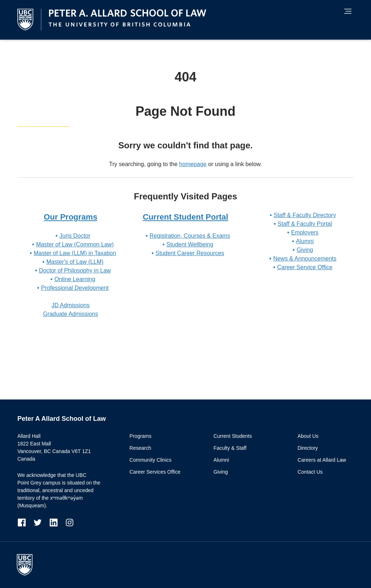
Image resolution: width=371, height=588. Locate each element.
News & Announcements (305, 259)
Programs (140, 436)
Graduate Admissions (71, 314)
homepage (193, 164)
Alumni (305, 241)
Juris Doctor (75, 236)
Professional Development (75, 288)
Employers (305, 232)
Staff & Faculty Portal (305, 224)
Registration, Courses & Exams (190, 236)
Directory (308, 448)
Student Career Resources (190, 253)
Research (140, 448)
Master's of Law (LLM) (75, 262)
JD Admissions (70, 305)
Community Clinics (150, 460)
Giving (305, 250)
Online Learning (75, 279)
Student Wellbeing (190, 244)
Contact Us (310, 472)
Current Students (233, 436)
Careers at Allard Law (322, 460)
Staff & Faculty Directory (305, 215)
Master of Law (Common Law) (75, 244)
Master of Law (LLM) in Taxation (75, 253)
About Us (308, 436)
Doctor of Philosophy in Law (75, 270)
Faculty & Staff (230, 448)
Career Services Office (155, 472)
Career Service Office (305, 267)
